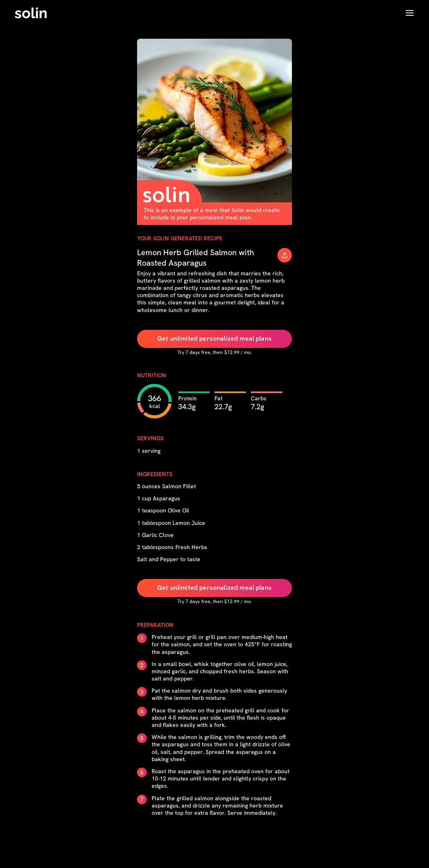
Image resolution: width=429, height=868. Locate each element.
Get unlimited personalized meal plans (214, 338)
